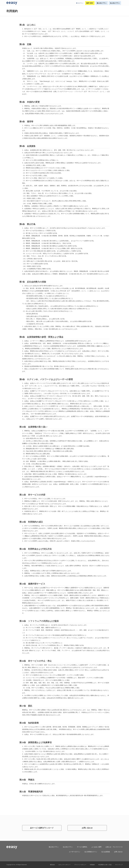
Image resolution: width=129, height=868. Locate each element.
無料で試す (90, 3)
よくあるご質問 (96, 847)
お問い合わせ (87, 828)
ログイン (80, 3)
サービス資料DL (82, 847)
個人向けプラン (102, 3)
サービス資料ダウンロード (42, 828)
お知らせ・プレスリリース (114, 847)
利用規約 (92, 865)
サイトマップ (119, 865)
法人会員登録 (106, 852)
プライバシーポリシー (80, 865)
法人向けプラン (115, 3)
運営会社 (52, 865)
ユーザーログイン (75, 852)
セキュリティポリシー (64, 865)
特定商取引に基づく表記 (105, 865)
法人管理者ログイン (91, 852)
